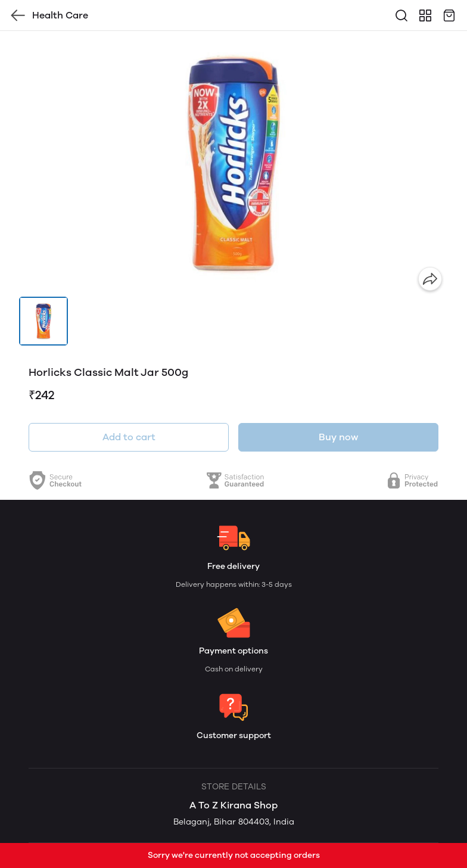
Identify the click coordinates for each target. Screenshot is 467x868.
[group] (233, 164)
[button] (43, 321)
